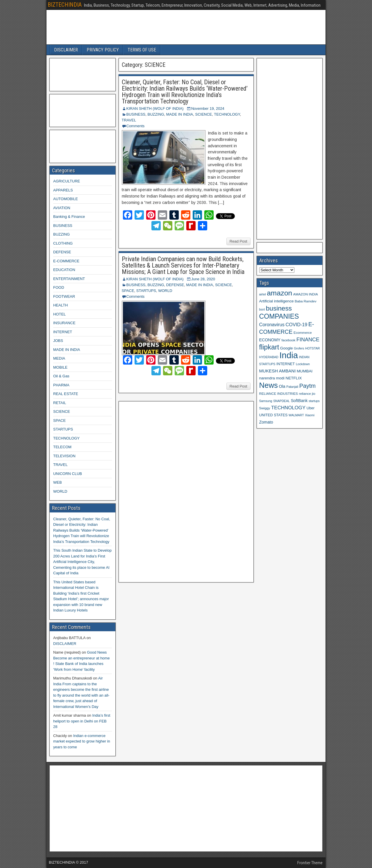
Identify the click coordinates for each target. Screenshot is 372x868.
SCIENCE (203, 114)
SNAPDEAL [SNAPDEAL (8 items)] (281, 401)
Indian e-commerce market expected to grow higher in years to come (82, 741)
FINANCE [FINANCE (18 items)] (308, 340)
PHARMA (61, 385)
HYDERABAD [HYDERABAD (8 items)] (269, 357)
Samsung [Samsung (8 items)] (266, 401)
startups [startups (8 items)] (314, 401)
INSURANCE (64, 323)
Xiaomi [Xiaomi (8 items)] (310, 415)
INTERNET (63, 332)
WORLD (165, 291)
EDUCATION (64, 270)
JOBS (58, 341)
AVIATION (62, 208)
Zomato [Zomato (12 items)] (266, 422)
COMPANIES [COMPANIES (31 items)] (279, 316)
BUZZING (156, 114)
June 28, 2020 (203, 279)
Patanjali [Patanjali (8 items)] (292, 387)
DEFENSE (175, 285)
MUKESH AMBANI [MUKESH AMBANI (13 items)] (278, 371)
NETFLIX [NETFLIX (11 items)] (294, 378)
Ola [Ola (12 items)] (282, 386)
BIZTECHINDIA (65, 5)
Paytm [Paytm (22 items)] (307, 386)
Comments (136, 126)
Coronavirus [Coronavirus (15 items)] (272, 324)
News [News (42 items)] (269, 385)
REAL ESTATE (66, 394)
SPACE (128, 291)
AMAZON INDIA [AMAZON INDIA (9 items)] (306, 294)
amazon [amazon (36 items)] (279, 293)
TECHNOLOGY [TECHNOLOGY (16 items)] (288, 408)
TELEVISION (64, 456)
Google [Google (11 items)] (287, 348)
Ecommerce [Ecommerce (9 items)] (303, 332)
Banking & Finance (69, 217)
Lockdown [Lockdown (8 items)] (303, 364)
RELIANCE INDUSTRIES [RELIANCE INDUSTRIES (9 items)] (279, 393)
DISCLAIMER (66, 50)
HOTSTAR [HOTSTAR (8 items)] (312, 348)
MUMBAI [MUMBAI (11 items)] (305, 371)
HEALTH (60, 305)
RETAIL (60, 403)
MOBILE (60, 367)
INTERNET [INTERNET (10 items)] (286, 364)
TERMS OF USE (142, 50)
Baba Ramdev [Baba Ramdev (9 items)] (306, 301)
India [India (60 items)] (289, 355)
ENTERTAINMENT (69, 279)
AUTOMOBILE (66, 199)
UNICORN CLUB (68, 474)
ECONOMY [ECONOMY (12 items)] (270, 340)
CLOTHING (63, 243)
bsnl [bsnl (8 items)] (262, 309)
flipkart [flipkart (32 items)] (269, 347)
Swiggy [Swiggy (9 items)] (265, 408)
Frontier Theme (310, 863)
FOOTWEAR (64, 296)
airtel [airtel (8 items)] (263, 294)
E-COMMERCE (66, 261)
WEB (58, 482)
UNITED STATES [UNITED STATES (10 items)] (273, 415)
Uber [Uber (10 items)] (311, 408)
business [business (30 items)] (279, 308)
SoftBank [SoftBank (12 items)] (299, 401)
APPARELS (63, 190)
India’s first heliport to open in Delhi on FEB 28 (82, 721)
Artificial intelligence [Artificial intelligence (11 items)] (277, 301)
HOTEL (59, 314)
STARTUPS (146, 291)
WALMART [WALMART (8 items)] (296, 415)
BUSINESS (136, 114)
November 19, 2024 (208, 108)
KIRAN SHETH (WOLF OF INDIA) (155, 108)
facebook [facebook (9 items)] (289, 340)
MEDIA (59, 358)
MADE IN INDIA (180, 114)
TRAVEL (129, 120)
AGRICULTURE (67, 181)
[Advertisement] (165, 491)
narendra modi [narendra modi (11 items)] (272, 378)
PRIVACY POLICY (103, 50)
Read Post (238, 241)
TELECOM (62, 447)
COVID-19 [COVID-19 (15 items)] (297, 324)
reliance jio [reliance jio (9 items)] (307, 393)
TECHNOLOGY (227, 114)
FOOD (59, 287)
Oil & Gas (61, 376)
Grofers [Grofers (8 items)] (299, 348)
